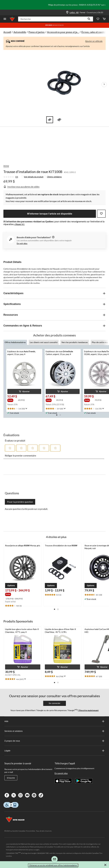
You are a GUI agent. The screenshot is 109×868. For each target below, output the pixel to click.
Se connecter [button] (55, 703)
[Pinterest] (34, 795)
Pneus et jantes (37, 32)
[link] (12, 177)
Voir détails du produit (34, 177)
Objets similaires (54, 177)
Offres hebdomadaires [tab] (15, 342)
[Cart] (104, 19)
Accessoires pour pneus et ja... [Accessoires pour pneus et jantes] (63, 32)
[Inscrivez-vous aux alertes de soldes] (21, 187)
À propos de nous (54, 741)
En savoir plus (61, 773)
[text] (24, 409)
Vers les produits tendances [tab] (75, 342)
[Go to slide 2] (59, 120)
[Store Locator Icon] (67, 12)
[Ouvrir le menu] (5, 19)
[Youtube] (27, 795)
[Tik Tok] (41, 795)
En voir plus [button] (22, 243)
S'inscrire (11, 778)
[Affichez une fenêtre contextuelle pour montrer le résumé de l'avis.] (26, 409)
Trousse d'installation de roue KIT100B (33, 172)
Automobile (20, 32)
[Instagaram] (20, 795)
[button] (89, 19)
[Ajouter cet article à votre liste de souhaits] (101, 214)
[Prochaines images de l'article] (104, 85)
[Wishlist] (98, 19)
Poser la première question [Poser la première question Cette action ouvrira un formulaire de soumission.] (20, 502)
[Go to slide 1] (50, 120)
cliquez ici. (20, 224)
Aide (54, 721)
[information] (53, 237)
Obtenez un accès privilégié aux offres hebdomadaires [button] (53, 865)
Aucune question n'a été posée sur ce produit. (26, 509)
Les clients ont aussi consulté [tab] (44, 342)
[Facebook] (7, 795)
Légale (54, 751)
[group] (12, 400)
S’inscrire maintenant (88, 710)
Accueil (7, 32)
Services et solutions (54, 731)
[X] (14, 795)
